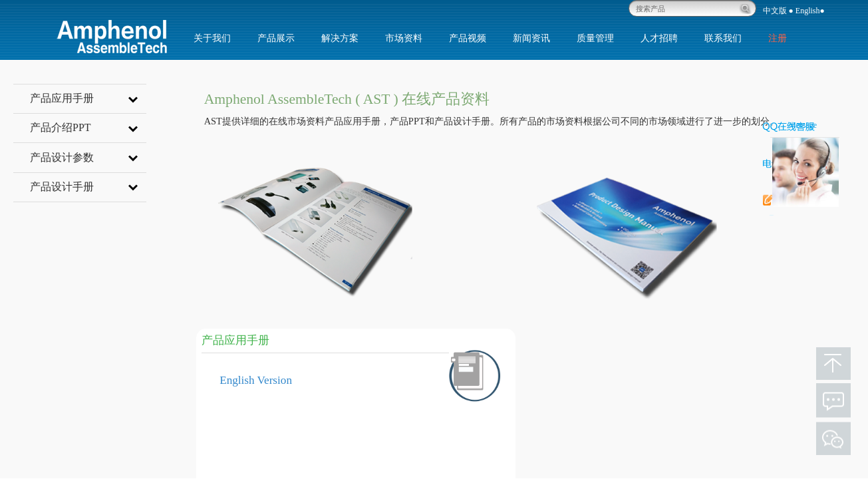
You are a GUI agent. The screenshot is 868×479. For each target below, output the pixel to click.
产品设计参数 (88, 157)
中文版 (775, 11)
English (808, 11)
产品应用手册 (88, 98)
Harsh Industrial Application (603, 429)
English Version (256, 380)
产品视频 (468, 38)
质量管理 (595, 38)
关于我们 (212, 38)
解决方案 (340, 38)
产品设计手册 (88, 186)
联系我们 (723, 38)
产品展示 (276, 38)
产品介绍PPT (88, 127)
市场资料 (404, 38)
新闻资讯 (531, 38)
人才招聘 (659, 38)
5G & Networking (581, 454)
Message (803, 125)
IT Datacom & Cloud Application (613, 379)
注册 (778, 38)
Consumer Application (590, 404)
